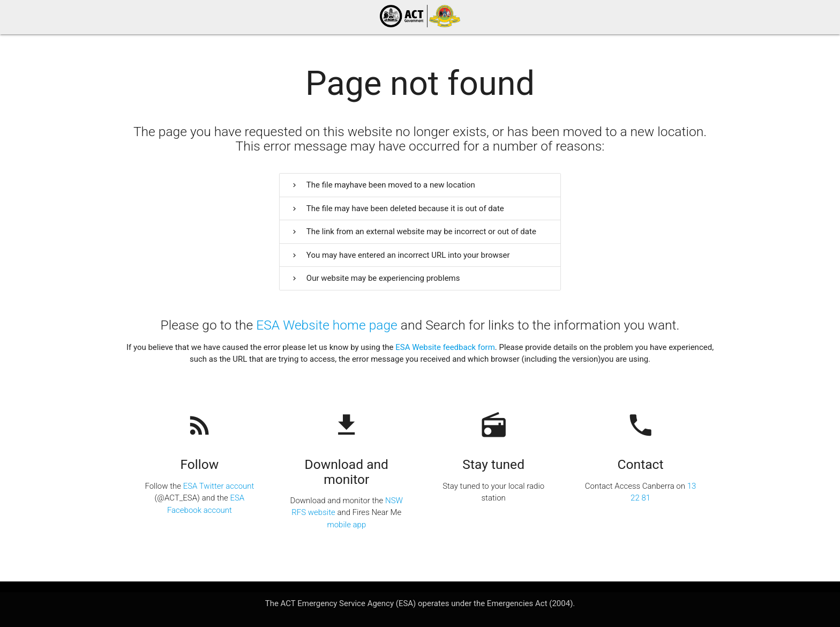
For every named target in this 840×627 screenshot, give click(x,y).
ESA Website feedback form (445, 347)
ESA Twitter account (219, 486)
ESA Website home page (327, 325)
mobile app (346, 525)
